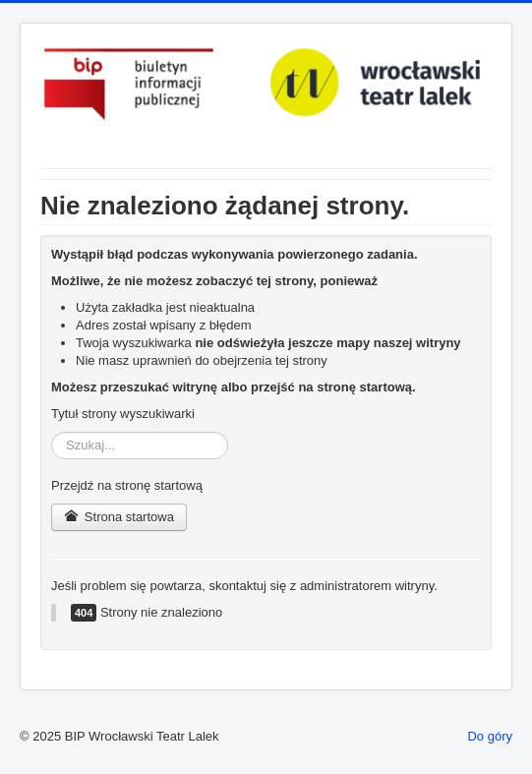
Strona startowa (119, 517)
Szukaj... (52, 432)
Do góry (490, 736)
